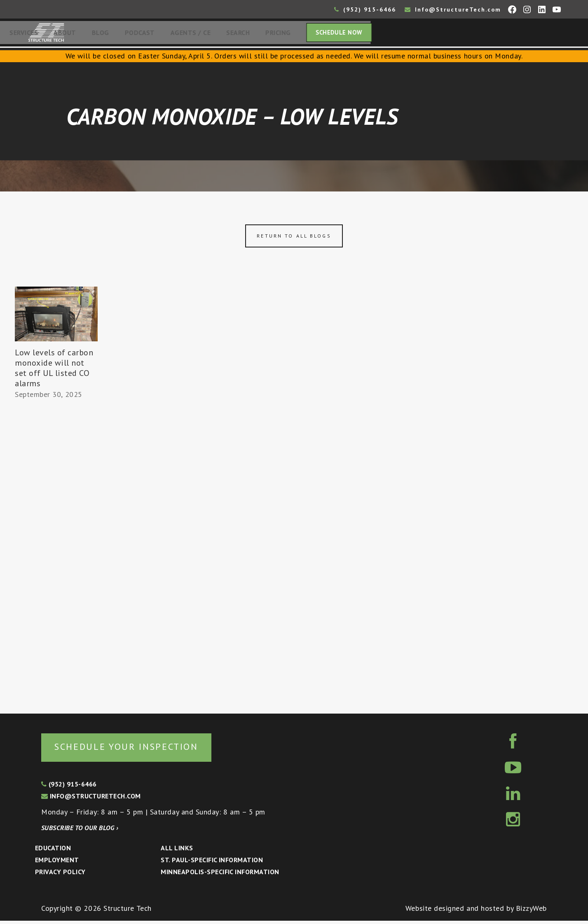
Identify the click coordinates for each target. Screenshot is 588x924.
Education (53, 851)
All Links (177, 851)
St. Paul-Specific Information (212, 863)
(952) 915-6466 (365, 9)
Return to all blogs (294, 238)
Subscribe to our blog (80, 831)
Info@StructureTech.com (453, 9)
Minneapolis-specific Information (220, 875)
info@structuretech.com (91, 799)
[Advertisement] (56, 555)
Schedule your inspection (138, 749)
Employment (57, 863)
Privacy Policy (60, 875)
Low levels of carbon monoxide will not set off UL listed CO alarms (54, 370)
